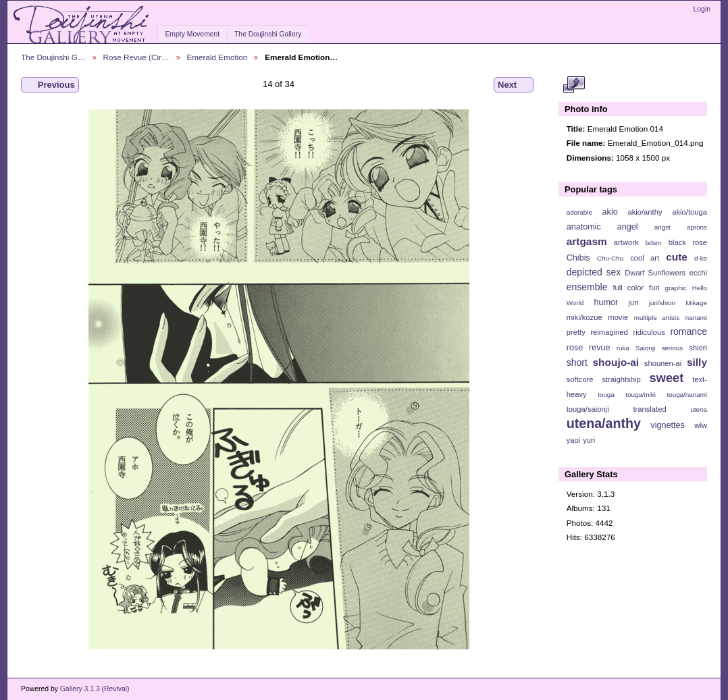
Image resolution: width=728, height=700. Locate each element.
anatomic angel (602, 227)
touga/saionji (588, 409)
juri (634, 302)
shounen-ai (663, 363)
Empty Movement (192, 34)
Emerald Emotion (217, 57)
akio (610, 212)
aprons (697, 227)
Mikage (696, 303)
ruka (623, 348)
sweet (667, 378)
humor (606, 302)
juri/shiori (662, 303)
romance (688, 331)
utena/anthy (604, 423)
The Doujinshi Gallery (268, 34)
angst (662, 227)
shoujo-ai (616, 362)
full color (628, 288)
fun (654, 288)
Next (514, 85)
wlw (701, 425)
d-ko (701, 258)
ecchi (698, 273)
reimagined (609, 332)
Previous (50, 85)
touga (606, 395)
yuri (589, 440)
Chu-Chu (610, 258)
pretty (576, 332)
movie (618, 317)
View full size (574, 85)
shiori (698, 348)
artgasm (587, 241)
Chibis (578, 258)
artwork (626, 242)
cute (677, 257)
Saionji (645, 348)
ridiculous (649, 332)
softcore (580, 379)
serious (672, 348)
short (577, 362)
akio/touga (690, 212)
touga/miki (641, 395)
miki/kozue (584, 317)
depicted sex (594, 272)
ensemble (587, 287)
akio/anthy (645, 212)
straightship (621, 379)
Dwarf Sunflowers (655, 273)
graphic (676, 288)
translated (649, 409)
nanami (696, 318)
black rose (688, 242)
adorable (579, 212)
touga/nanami (687, 395)
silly (697, 362)
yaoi (574, 440)
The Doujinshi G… (53, 57)
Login (702, 9)
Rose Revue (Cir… (136, 57)
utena (699, 409)
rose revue (589, 348)
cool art (645, 258)
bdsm (654, 243)
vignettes (668, 425)
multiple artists (657, 318)
